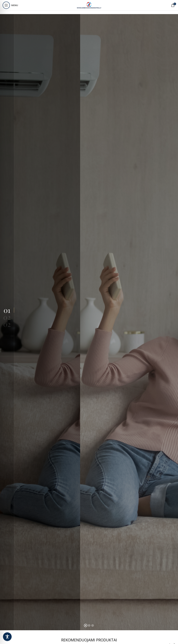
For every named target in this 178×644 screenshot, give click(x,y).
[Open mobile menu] (10, 5)
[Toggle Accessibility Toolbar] (7, 637)
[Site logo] (89, 5)
